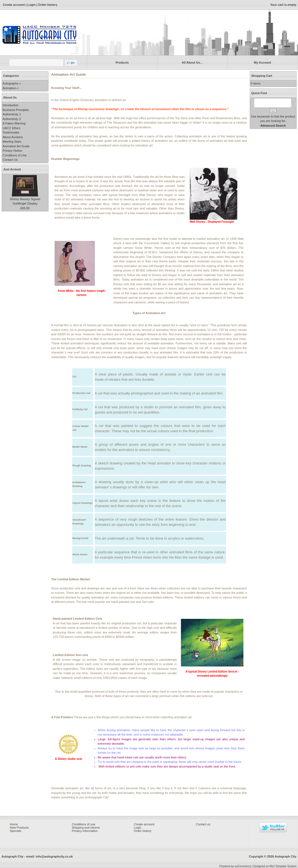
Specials (16, 831)
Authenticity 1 (12, 114)
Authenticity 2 (12, 119)
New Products (19, 828)
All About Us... (191, 62)
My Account (261, 62)
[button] (71, 63)
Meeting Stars (12, 142)
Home (14, 824)
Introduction (11, 105)
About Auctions (13, 137)
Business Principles (16, 110)
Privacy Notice (12, 151)
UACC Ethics (12, 128)
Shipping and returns (86, 828)
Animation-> (11, 88)
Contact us (203, 824)
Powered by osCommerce (235, 866)
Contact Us (10, 160)
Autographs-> (12, 83)
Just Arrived (12, 169)
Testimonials (11, 132)
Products (121, 62)
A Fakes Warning (14, 123)
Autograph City (285, 856)
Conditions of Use (15, 155)
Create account (14, 5)
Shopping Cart (262, 76)
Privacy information (85, 831)
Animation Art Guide (16, 146)
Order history (48, 5)
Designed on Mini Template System (275, 866)
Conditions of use (84, 824)
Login (31, 5)
